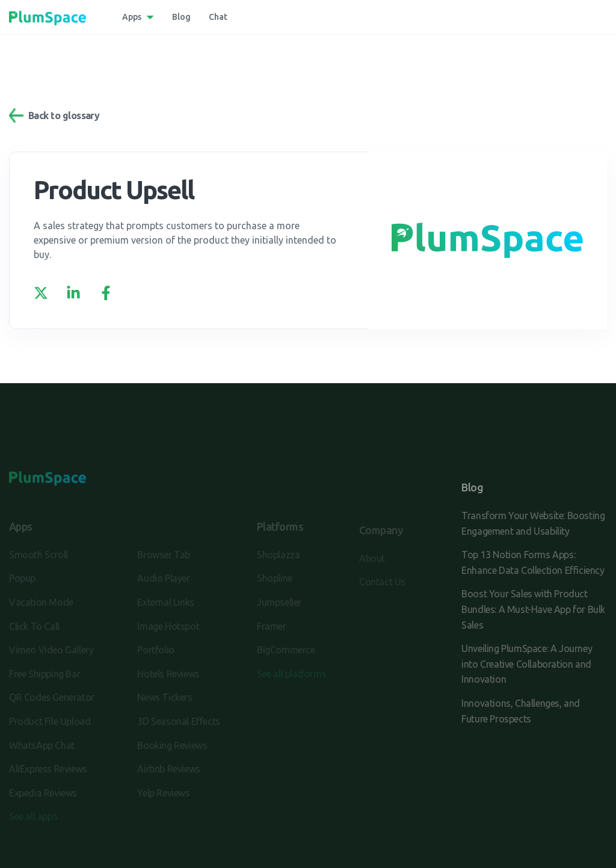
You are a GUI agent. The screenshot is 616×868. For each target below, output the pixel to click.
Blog (181, 17)
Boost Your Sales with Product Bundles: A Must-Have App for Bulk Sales (533, 609)
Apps (132, 17)
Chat (218, 17)
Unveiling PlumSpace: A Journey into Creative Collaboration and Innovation (527, 664)
